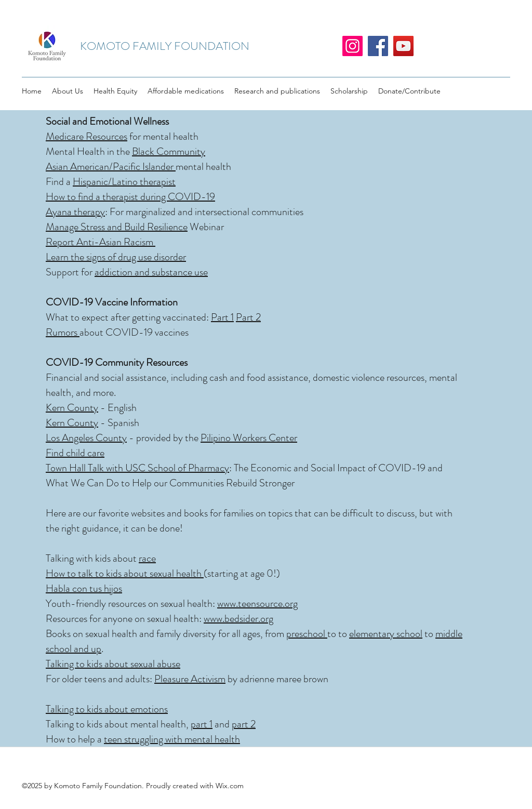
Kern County (72, 408)
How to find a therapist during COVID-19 (130, 197)
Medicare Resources (87, 136)
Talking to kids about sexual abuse (113, 664)
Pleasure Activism (190, 679)
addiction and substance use (151, 272)
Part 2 (248, 317)
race (147, 558)
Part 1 (222, 317)
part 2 (244, 724)
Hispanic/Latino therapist (124, 182)
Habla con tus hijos (84, 588)
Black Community (169, 151)
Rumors (63, 332)
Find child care (75, 453)
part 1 (202, 724)
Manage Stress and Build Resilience (117, 227)
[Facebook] (378, 46)
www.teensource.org (257, 604)
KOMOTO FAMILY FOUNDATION (165, 46)
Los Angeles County (86, 438)
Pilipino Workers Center (249, 438)
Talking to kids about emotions (107, 709)
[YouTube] (403, 46)
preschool (307, 634)
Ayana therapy (75, 212)
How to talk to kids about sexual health (125, 573)
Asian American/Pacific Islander (111, 167)
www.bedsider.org (238, 619)
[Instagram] (353, 46)
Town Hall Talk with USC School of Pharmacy (137, 468)
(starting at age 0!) (242, 573)
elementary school (386, 634)
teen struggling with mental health (172, 739)
